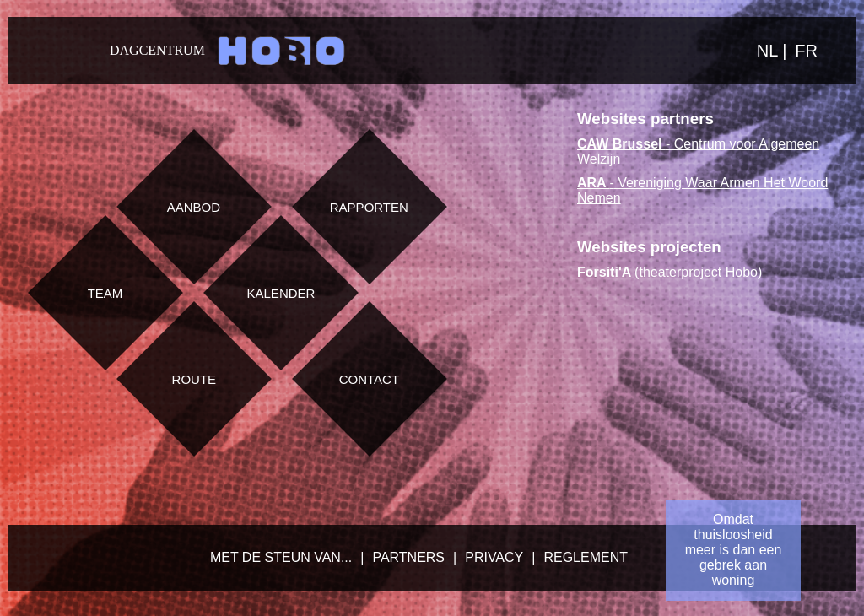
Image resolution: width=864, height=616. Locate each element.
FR (806, 51)
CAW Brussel (621, 144)
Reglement (586, 557)
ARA (594, 183)
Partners (408, 557)
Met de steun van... (281, 557)
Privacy (494, 557)
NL (769, 51)
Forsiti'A (604, 272)
